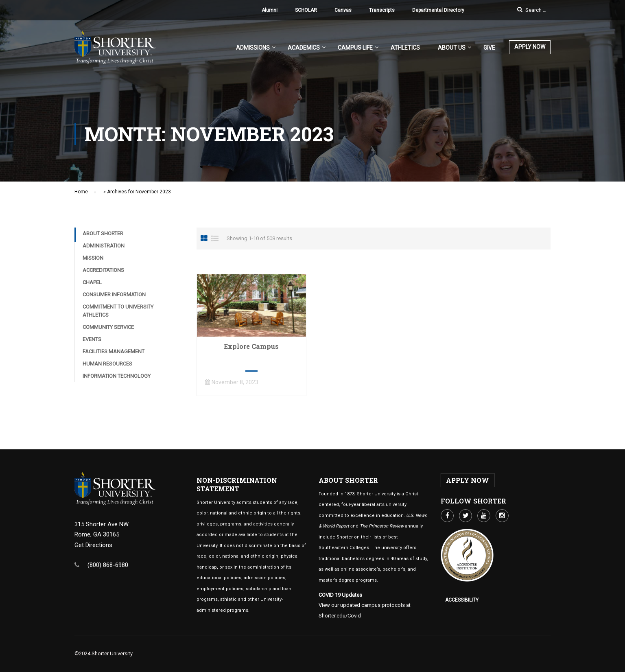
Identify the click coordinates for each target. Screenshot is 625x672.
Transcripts (382, 10)
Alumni (270, 10)
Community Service (108, 327)
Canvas (343, 10)
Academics (304, 48)
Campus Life (355, 48)
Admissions (253, 48)
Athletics (405, 48)
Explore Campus (251, 346)
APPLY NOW (530, 47)
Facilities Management (114, 351)
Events (92, 339)
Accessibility (462, 600)
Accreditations (103, 270)
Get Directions (93, 545)
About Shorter (103, 233)
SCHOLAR (306, 10)
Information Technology (117, 376)
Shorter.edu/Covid (340, 616)
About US (452, 48)
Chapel (92, 282)
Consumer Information (114, 294)
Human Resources (107, 364)
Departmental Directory (438, 10)
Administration (104, 246)
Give (489, 48)
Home (81, 192)
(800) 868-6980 (108, 565)
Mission (93, 258)
